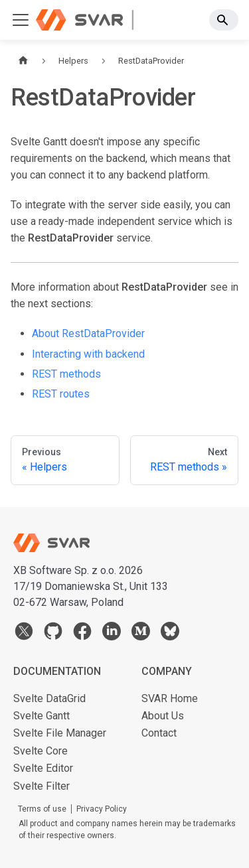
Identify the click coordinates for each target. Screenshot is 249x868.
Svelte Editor (43, 768)
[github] (53, 634)
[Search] (224, 20)
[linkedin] (112, 634)
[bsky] (170, 634)
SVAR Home (170, 698)
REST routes (61, 394)
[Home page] (23, 61)
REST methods (66, 374)
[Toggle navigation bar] (21, 20)
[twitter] (24, 634)
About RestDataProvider (88, 333)
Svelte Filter (41, 786)
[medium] (141, 634)
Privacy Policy (102, 809)
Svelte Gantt (41, 716)
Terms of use (42, 809)
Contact (159, 733)
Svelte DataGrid (49, 698)
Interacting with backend (88, 354)
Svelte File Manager (60, 733)
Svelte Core (41, 751)
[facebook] (82, 634)
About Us (163, 716)
